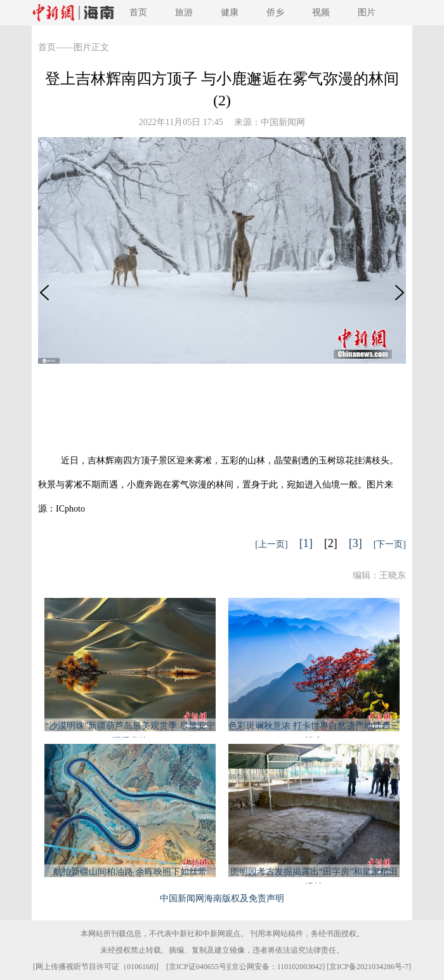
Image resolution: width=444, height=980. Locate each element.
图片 (367, 12)
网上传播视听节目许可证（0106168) (96, 967)
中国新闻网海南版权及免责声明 (222, 898)
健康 (230, 12)
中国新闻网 (283, 122)
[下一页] (390, 544)
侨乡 (275, 12)
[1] (306, 543)
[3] (356, 543)
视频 (321, 12)
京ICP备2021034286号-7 (369, 967)
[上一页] (271, 544)
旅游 (184, 12)
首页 (138, 12)
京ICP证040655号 (198, 967)
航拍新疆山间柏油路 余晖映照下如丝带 (130, 872)
